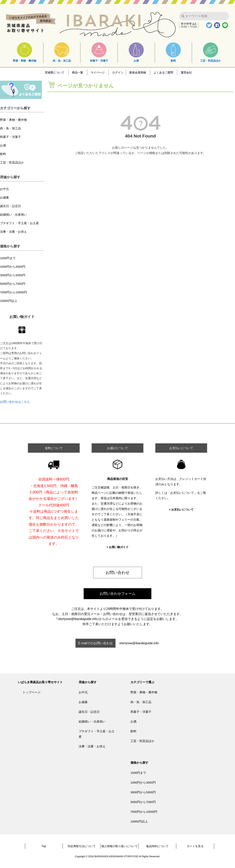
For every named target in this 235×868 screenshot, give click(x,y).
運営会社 (186, 73)
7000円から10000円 (13, 292)
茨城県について (55, 73)
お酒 (136, 52)
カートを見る (195, 846)
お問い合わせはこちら (15, 402)
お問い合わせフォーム (117, 594)
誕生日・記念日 (10, 206)
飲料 (173, 52)
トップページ (31, 692)
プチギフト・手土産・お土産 (19, 223)
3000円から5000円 (13, 275)
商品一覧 (77, 73)
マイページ (98, 73)
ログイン (118, 73)
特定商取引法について (82, 846)
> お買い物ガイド (117, 547)
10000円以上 (9, 301)
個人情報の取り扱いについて (119, 846)
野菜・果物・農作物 (25, 52)
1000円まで (8, 258)
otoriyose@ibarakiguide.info (139, 643)
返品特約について (157, 846)
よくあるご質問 (163, 73)
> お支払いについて (181, 510)
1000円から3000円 (13, 267)
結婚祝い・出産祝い (13, 215)
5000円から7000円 (13, 284)
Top (44, 846)
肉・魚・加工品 (62, 52)
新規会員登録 (138, 73)
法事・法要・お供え (13, 232)
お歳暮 (4, 197)
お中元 (4, 189)
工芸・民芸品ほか (211, 52)
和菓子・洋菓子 (99, 52)
